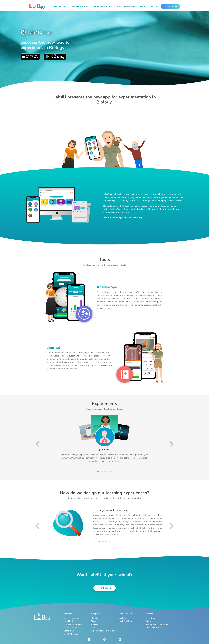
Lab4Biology (69, 631)
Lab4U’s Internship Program (103, 631)
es (152, 6)
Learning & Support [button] (102, 6)
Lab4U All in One (71, 634)
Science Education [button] (78, 6)
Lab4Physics (69, 621)
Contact (149, 621)
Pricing (143, 6)
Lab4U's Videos (125, 621)
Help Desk (150, 618)
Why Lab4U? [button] (57, 6)
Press (94, 628)
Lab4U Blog (124, 618)
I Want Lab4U (170, 6)
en (157, 6)
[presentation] (37, 444)
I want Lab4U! (105, 588)
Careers (95, 624)
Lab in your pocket (72, 618)
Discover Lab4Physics (73, 624)
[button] (98, 471)
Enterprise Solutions (126, 6)
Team (94, 621)
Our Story (96, 618)
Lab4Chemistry (71, 628)
